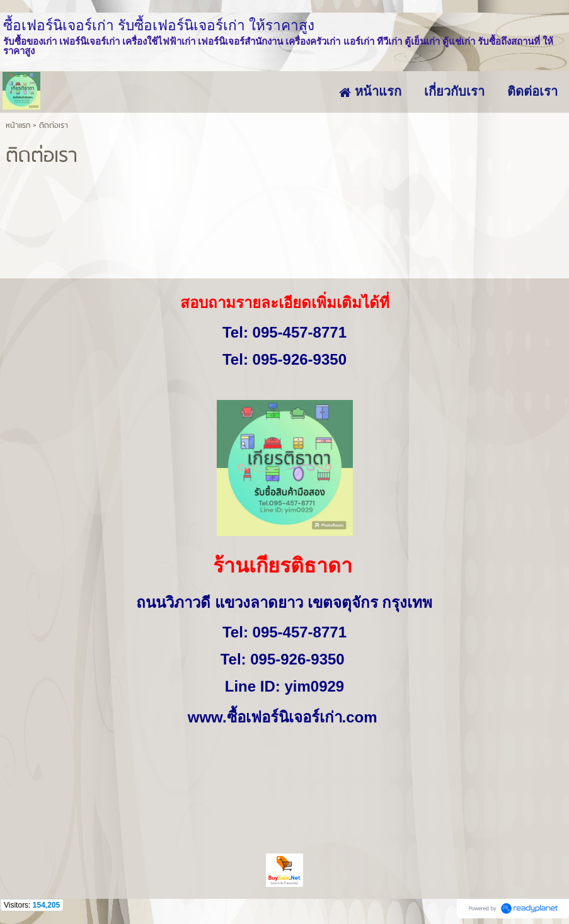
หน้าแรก (18, 126)
